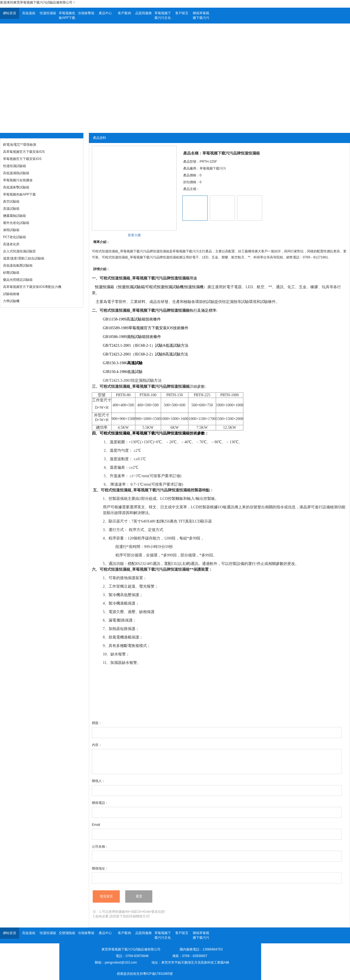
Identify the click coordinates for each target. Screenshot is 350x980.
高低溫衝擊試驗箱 (16, 187)
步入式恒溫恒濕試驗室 (19, 251)
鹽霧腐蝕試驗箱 (14, 216)
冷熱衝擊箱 (86, 13)
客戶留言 (182, 13)
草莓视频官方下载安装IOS (22, 159)
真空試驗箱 (11, 202)
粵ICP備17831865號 (158, 974)
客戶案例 (124, 13)
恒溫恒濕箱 (48, 13)
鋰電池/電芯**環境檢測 (20, 145)
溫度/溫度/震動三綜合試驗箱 (24, 258)
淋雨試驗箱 (11, 230)
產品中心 (105, 13)
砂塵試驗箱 (11, 273)
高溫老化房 (11, 244)
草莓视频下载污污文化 (163, 15)
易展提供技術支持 (130, 974)
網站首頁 (10, 13)
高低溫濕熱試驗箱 (16, 173)
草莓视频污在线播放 (18, 180)
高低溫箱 (29, 13)
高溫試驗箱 (11, 209)
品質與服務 (144, 13)
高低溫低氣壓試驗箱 (18, 266)
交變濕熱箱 (67, 933)
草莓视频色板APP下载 (67, 15)
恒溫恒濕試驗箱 (14, 166)
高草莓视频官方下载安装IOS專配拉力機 (32, 287)
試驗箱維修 (11, 294)
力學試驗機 (11, 301)
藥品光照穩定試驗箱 (18, 280)
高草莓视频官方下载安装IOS (24, 152)
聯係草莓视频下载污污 (201, 15)
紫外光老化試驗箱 (16, 223)
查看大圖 (134, 235)
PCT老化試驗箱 (14, 237)
